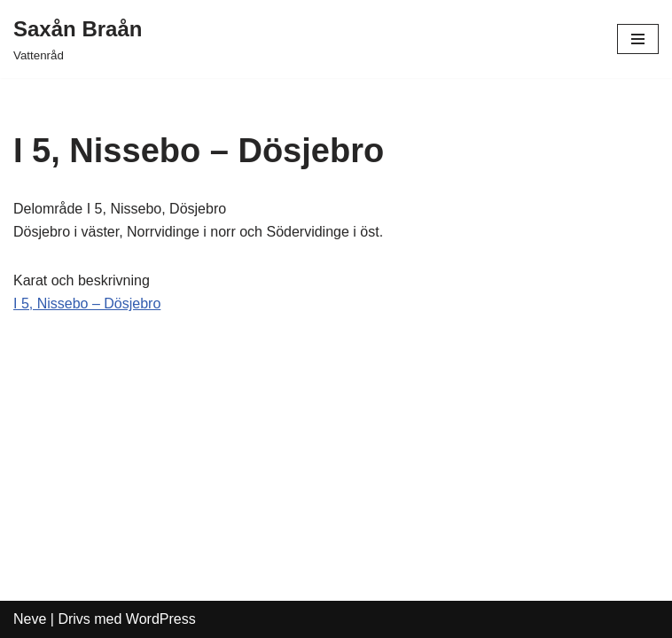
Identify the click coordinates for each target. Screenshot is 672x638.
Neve (30, 619)
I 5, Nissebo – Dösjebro (87, 303)
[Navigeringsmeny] (638, 39)
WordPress (161, 619)
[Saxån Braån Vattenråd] (78, 39)
